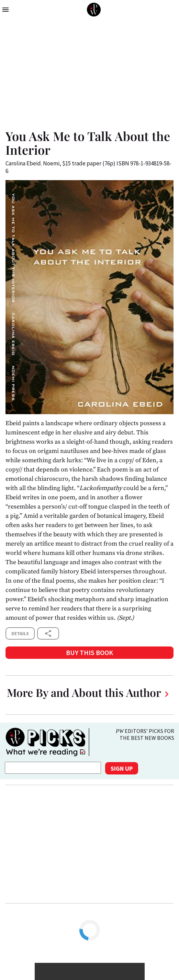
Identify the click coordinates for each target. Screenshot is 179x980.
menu (5, 10)
